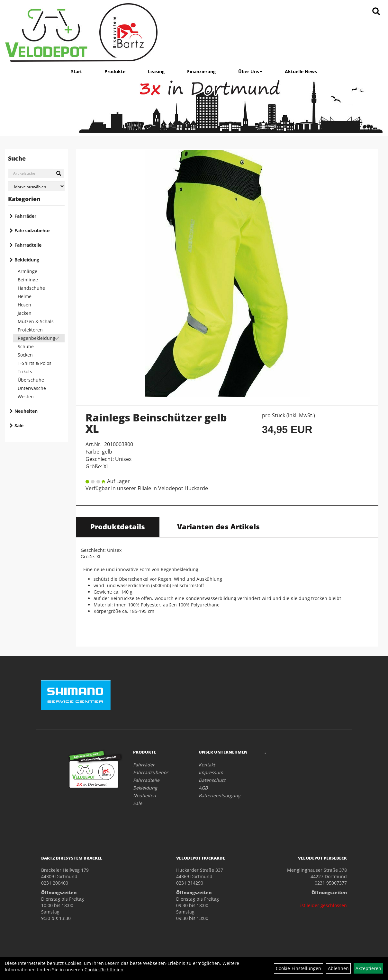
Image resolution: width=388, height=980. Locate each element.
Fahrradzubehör (32, 230)
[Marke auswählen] (36, 186)
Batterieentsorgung (220, 795)
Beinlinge (28, 280)
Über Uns (250, 71)
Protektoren (30, 330)
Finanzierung (201, 71)
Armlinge (27, 271)
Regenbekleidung (36, 338)
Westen (26, 397)
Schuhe (26, 346)
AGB (203, 788)
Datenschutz (212, 780)
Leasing (156, 71)
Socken (25, 355)
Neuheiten (26, 411)
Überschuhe (31, 380)
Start (77, 71)
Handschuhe (31, 288)
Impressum (211, 772)
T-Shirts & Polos (35, 363)
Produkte (115, 71)
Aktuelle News (301, 71)
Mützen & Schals (36, 321)
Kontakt (207, 765)
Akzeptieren (368, 968)
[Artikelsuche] (376, 12)
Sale (19, 425)
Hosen (24, 305)
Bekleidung (27, 260)
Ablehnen (338, 968)
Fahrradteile (28, 245)
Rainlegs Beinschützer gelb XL (156, 423)
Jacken (25, 313)
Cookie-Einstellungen (298, 968)
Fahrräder (25, 216)
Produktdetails (118, 526)
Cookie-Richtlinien (104, 970)
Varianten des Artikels (218, 526)
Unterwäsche (32, 388)
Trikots (25, 371)
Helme (25, 296)
